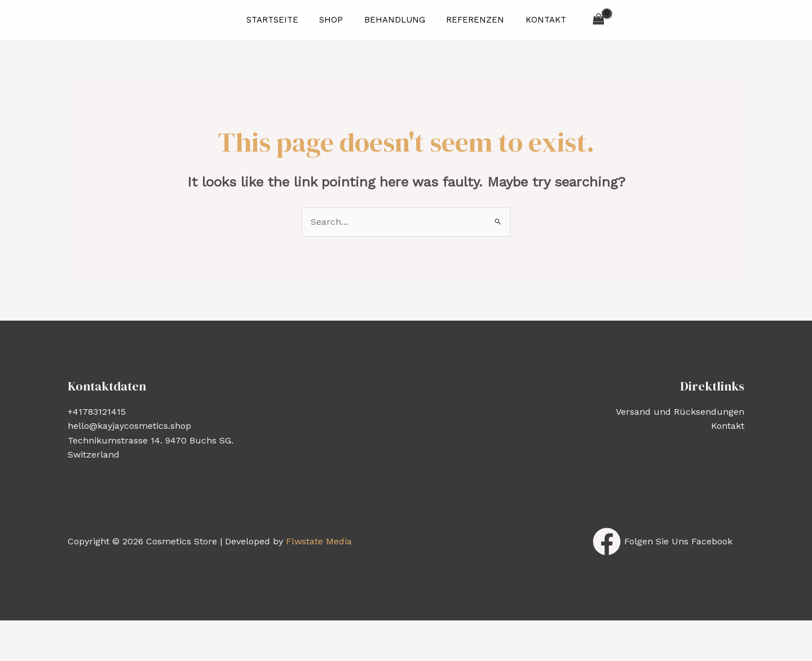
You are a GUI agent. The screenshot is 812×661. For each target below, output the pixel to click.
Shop (336, 20)
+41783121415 (97, 412)
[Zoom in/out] (24, 631)
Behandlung (395, 20)
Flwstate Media (319, 541)
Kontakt (537, 20)
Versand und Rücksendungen (680, 412)
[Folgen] (662, 542)
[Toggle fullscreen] (74, 631)
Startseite (281, 20)
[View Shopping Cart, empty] (588, 19)
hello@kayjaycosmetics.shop (129, 426)
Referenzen (471, 20)
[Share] (124, 631)
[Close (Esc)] (174, 631)
